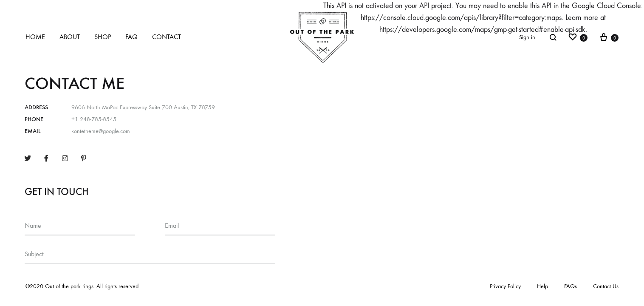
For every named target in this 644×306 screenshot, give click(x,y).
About (70, 37)
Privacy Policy (505, 286)
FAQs (571, 286)
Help (542, 286)
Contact (167, 37)
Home (35, 37)
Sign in (527, 37)
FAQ (131, 37)
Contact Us (606, 286)
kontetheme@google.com (101, 131)
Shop (103, 37)
